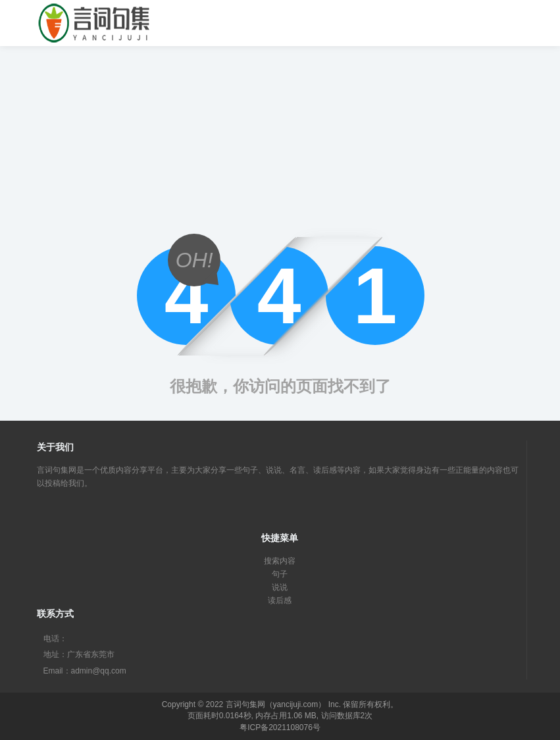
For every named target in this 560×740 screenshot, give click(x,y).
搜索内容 (280, 561)
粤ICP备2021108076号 (280, 727)
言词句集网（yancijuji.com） (276, 704)
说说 (280, 587)
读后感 (280, 600)
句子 (280, 574)
